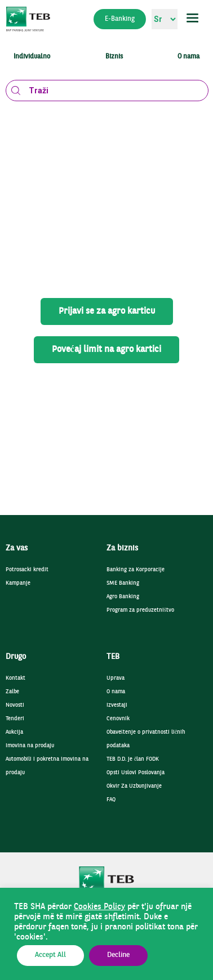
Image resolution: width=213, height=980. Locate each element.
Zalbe (12, 692)
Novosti (15, 705)
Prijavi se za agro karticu (107, 311)
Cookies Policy (99, 907)
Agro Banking (123, 597)
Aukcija (14, 732)
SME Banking (123, 583)
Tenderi (15, 719)
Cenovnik (118, 719)
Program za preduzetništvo (140, 610)
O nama (116, 692)
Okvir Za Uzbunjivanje (134, 786)
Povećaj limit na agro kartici (106, 350)
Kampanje (18, 583)
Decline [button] (118, 955)
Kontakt (15, 678)
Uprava (116, 678)
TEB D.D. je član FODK (133, 759)
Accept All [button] (50, 955)
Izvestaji (117, 705)
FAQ (111, 800)
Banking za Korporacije (136, 570)
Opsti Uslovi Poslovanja (136, 773)
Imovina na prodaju (30, 746)
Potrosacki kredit (27, 570)
